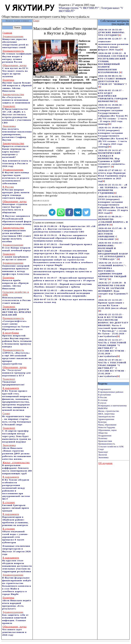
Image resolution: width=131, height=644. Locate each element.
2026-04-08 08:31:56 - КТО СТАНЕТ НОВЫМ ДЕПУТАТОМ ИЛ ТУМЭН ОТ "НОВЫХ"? (112, 80)
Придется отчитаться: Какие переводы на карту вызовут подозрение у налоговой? (16, 150)
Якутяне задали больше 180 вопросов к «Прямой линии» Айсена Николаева (17, 85)
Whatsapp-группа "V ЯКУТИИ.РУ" (79, 8)
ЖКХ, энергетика (106, 414)
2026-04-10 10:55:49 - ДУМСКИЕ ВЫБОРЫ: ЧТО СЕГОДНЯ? (111, 32)
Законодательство (106, 416)
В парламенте (105, 389)
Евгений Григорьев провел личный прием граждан (16, 507)
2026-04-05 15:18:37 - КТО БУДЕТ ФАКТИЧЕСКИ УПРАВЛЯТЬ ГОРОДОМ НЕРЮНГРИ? (113, 96)
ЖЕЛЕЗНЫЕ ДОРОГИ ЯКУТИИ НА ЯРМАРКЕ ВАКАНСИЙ (17, 311)
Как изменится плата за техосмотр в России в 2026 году (17, 163)
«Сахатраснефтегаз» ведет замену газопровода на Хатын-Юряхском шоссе (16, 324)
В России (102, 397)
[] (120, 35)
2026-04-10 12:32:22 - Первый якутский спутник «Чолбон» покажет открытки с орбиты (63, 285)
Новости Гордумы (107, 427)
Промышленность (107, 444)
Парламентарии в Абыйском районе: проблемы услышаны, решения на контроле (15, 520)
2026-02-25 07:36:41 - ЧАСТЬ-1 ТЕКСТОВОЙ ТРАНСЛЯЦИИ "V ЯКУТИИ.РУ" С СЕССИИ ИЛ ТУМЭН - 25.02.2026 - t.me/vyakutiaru (112, 368)
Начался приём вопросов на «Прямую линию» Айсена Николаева (16, 283)
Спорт (101, 449)
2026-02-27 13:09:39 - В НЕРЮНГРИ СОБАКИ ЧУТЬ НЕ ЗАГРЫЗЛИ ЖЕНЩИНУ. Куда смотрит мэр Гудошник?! (113, 288)
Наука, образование (107, 425)
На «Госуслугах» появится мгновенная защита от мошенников (16, 99)
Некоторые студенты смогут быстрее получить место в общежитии (15, 207)
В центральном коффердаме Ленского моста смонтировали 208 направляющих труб (17, 468)
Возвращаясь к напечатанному (112, 406)
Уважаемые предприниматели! (13, 382)
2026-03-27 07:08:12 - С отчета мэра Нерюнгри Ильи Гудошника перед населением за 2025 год (112, 176)
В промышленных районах (111, 392)
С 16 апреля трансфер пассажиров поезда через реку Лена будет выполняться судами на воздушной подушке (17, 435)
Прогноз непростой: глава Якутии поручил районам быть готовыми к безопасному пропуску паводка (17, 340)
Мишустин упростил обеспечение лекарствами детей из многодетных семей (15, 42)
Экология (103, 455)
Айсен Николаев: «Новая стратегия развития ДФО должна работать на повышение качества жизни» (17, 452)
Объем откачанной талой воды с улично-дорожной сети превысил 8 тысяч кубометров (15, 536)
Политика (103, 438)
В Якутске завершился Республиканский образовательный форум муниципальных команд (17, 220)
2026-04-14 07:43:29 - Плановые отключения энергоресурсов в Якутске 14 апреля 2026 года (61, 252)
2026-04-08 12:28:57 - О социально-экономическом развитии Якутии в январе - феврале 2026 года (113, 44)
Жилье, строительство (109, 411)
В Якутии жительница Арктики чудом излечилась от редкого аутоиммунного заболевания (16, 177)
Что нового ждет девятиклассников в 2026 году (14, 631)
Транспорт (103, 452)
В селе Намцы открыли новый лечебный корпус (17, 248)
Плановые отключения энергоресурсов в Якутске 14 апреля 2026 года (17, 550)
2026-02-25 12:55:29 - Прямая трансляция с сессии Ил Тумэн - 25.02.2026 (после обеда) (113, 304)
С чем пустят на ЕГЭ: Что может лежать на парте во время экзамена (15, 71)
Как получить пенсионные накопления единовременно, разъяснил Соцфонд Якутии (17, 133)
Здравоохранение (106, 419)
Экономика (103, 457)
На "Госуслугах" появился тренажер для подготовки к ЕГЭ (16, 371)
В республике (104, 395)
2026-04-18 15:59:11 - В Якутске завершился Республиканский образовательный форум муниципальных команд (60, 238)
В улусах (102, 403)
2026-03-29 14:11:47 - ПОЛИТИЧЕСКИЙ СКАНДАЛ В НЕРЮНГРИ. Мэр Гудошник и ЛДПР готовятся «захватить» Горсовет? (112, 158)
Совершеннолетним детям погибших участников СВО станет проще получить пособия (17, 235)
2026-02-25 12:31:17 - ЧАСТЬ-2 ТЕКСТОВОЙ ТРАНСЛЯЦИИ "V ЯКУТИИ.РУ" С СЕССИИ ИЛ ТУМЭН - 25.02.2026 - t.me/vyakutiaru (112, 348)
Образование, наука (107, 430)
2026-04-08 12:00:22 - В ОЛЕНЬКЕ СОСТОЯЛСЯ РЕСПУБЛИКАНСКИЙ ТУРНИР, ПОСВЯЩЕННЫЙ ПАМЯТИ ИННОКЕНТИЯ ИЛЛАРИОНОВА (113, 63)
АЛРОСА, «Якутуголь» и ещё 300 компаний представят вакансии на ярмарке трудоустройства (17, 357)
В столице (103, 400)
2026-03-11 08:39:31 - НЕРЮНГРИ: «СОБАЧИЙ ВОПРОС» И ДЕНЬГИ (113, 221)
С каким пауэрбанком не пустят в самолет (15, 257)
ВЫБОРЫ (103, 408)
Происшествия (105, 441)
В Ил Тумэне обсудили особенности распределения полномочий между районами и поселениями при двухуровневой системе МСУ (16, 488)
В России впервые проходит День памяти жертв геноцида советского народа (16, 192)
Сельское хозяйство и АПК (111, 446)
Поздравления (105, 436)
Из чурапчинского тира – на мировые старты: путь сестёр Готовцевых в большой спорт (17, 419)
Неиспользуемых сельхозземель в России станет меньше (16, 298)
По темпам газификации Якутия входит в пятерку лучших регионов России (17, 56)
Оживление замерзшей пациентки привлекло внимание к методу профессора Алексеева (16, 269)
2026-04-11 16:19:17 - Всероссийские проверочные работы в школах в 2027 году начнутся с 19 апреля (64, 279)
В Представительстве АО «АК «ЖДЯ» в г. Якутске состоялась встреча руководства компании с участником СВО (17, 114)
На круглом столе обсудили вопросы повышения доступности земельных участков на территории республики (17, 565)
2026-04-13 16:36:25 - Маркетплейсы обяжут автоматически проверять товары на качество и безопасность (63, 271)
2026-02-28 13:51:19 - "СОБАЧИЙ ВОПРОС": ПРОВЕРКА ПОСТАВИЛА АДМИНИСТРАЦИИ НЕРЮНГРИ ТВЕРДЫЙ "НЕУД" (112, 271)
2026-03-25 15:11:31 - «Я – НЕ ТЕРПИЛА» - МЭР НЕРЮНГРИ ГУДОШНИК (113, 189)
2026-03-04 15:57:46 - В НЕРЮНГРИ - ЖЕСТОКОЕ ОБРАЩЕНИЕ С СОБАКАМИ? (112, 234)
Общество (103, 433)
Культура (102, 422)
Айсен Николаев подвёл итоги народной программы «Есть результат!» (17, 603)
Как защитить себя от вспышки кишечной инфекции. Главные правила (15, 618)
